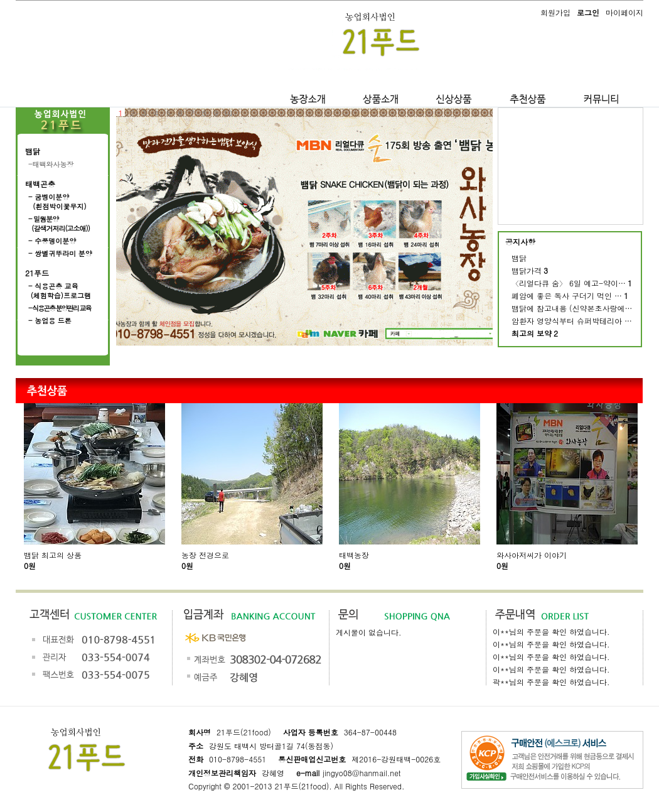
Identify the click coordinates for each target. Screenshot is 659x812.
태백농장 (354, 555)
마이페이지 (624, 12)
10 (228, 112)
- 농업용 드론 (50, 321)
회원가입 (555, 12)
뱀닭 (33, 151)
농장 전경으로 (205, 555)
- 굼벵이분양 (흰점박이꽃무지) (57, 202)
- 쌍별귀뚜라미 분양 (60, 253)
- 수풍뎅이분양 (52, 241)
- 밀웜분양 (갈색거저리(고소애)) (59, 224)
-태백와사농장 (51, 164)
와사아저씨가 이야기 (532, 555)
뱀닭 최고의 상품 (53, 555)
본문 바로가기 (0, 0)
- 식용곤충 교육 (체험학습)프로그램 (60, 291)
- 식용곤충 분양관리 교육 (60, 308)
